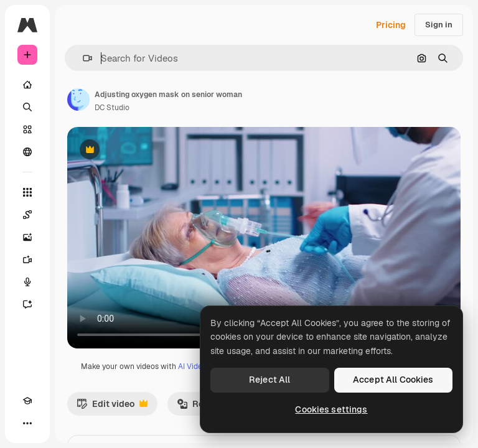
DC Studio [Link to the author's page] (112, 108)
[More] (27, 423)
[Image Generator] (27, 237)
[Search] (27, 107)
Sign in (439, 25)
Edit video (112, 407)
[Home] (27, 85)
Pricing (391, 25)
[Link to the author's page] (78, 100)
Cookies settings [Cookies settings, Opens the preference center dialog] (331, 409)
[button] (82, 58)
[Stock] (27, 129)
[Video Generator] (27, 259)
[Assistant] (27, 304)
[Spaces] (27, 215)
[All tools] (27, 192)
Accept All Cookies (393, 380)
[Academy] (27, 401)
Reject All (269, 380)
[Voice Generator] (27, 282)
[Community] (27, 152)
